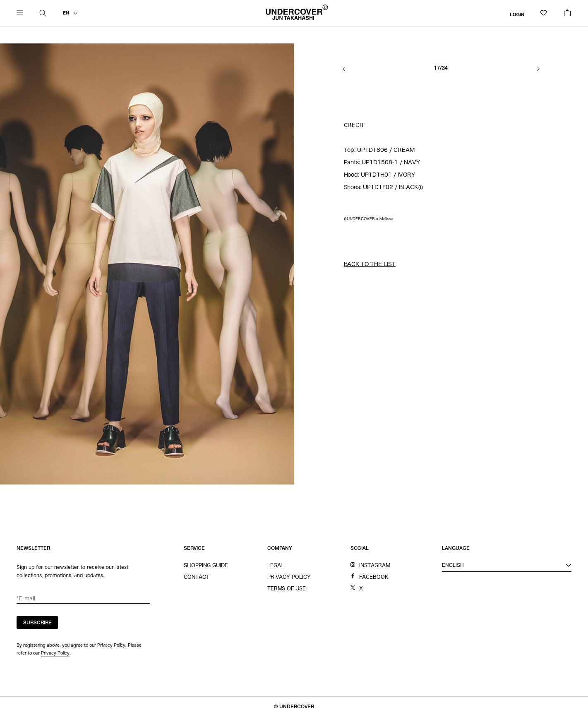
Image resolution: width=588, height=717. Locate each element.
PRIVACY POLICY (289, 577)
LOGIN (517, 14)
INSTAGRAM (375, 565)
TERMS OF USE (287, 588)
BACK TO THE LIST (370, 264)
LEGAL (276, 565)
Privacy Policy (55, 653)
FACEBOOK (374, 577)
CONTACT (197, 577)
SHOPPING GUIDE (206, 565)
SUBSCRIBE (37, 623)
